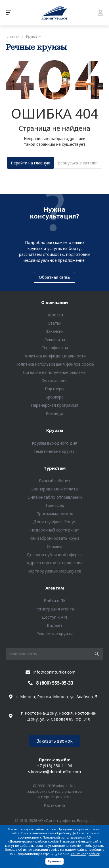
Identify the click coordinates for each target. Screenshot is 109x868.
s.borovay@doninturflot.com (54, 772)
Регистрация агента (55, 609)
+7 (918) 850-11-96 (54, 766)
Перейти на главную (31, 163)
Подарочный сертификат (55, 530)
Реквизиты (55, 339)
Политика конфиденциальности (54, 356)
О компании (54, 302)
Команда (54, 413)
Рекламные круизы (54, 634)
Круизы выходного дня (54, 443)
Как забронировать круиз (54, 538)
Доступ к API (54, 617)
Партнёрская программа (55, 405)
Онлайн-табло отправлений (55, 497)
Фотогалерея (55, 381)
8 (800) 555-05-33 (55, 683)
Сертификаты (55, 348)
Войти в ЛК (55, 601)
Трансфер (55, 505)
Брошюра (54, 397)
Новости (55, 315)
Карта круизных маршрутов (54, 571)
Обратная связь (54, 277)
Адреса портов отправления (55, 563)
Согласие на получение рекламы (55, 372)
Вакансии (54, 331)
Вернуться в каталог (78, 163)
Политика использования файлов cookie (55, 364)
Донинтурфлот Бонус (54, 522)
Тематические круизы (54, 451)
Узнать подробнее (85, 854)
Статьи (55, 323)
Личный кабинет (55, 481)
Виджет (55, 625)
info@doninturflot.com (54, 672)
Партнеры (54, 389)
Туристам (55, 468)
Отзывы (54, 546)
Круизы (55, 430)
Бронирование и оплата (54, 489)
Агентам (55, 588)
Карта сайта (54, 805)
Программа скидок (55, 514)
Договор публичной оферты (55, 555)
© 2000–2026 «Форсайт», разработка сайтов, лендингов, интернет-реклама (55, 791)
